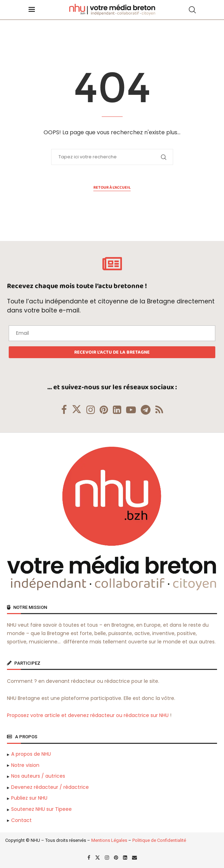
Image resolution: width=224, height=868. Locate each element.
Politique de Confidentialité (159, 840)
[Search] (192, 10)
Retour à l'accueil (112, 188)
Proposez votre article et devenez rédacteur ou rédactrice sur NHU (88, 715)
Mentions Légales (109, 840)
